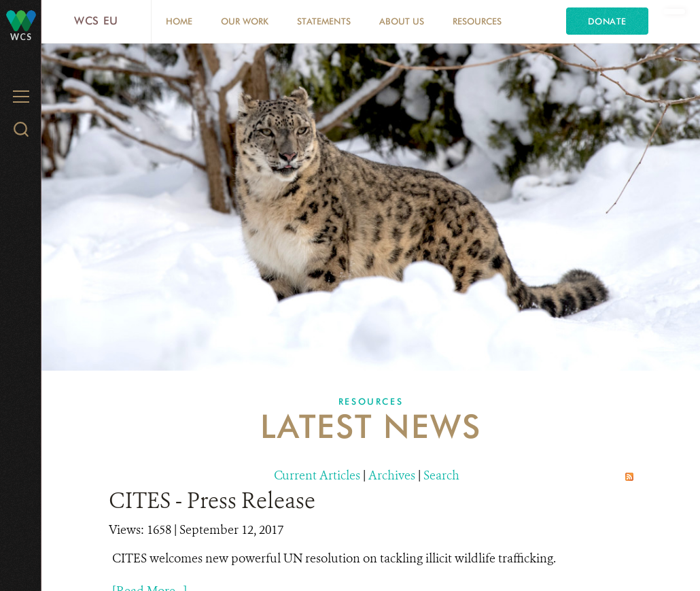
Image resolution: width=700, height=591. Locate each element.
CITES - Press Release (212, 501)
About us (402, 21)
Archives (392, 475)
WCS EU (96, 21)
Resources (477, 21)
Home (179, 21)
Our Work (245, 21)
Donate (607, 21)
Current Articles (317, 475)
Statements (324, 21)
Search (441, 475)
